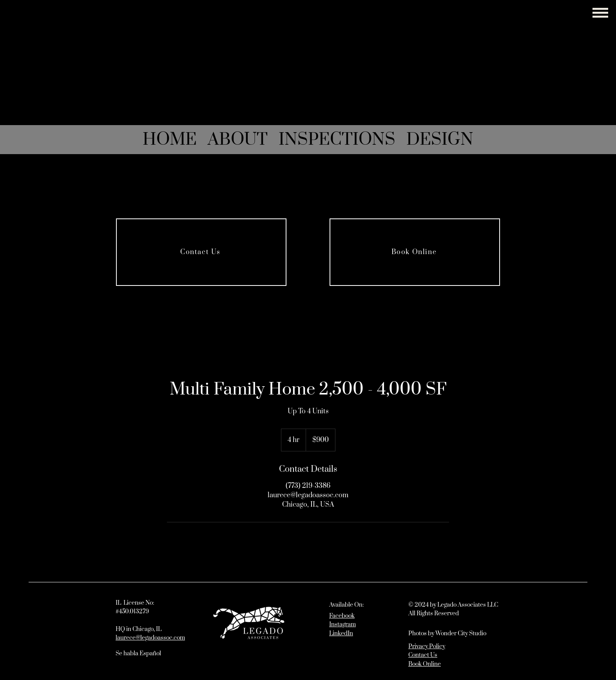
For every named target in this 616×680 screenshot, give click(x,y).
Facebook (342, 616)
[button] (600, 13)
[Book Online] (415, 252)
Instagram (342, 625)
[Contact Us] (201, 252)
